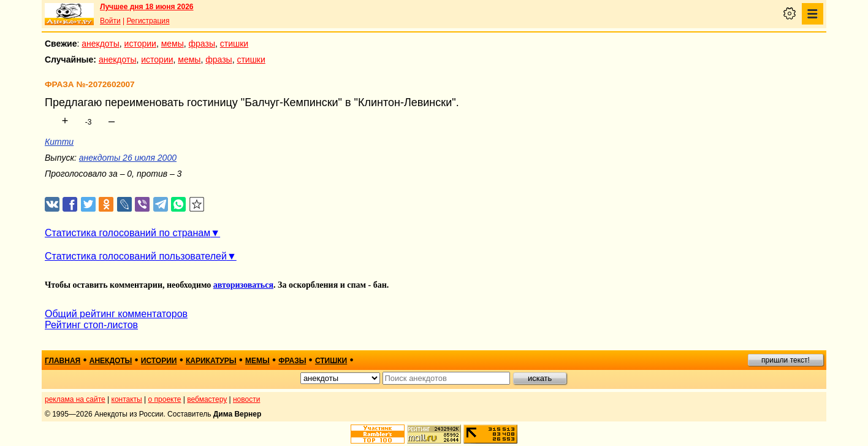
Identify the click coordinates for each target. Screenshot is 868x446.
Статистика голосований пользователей (136, 256)
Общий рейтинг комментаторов (116, 314)
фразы (202, 44)
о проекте (165, 399)
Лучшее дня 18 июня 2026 (147, 7)
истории (140, 44)
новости (246, 399)
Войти (110, 21)
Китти (59, 142)
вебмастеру (207, 399)
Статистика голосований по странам (128, 233)
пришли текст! (786, 360)
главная (63, 361)
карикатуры (211, 361)
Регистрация (148, 21)
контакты (127, 399)
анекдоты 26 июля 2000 (128, 158)
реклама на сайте (75, 399)
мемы (173, 44)
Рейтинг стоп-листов (91, 325)
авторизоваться (243, 285)
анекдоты (101, 44)
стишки (234, 44)
